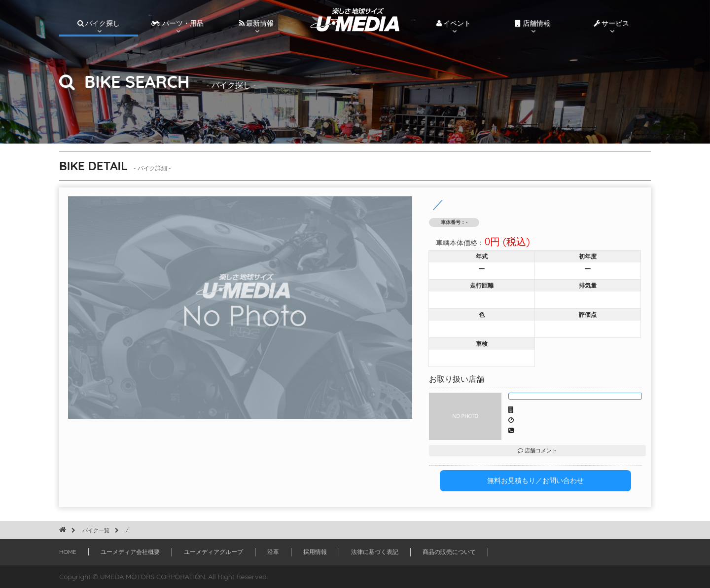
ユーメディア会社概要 (130, 552)
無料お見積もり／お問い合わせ (535, 480)
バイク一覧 (96, 530)
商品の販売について (449, 552)
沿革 (273, 552)
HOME (68, 552)
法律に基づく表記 (375, 552)
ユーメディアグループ (213, 552)
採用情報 (315, 552)
